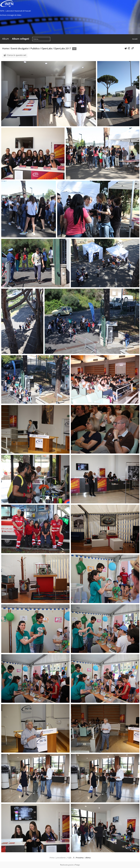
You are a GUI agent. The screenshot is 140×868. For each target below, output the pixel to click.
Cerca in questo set (17, 55)
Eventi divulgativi (20, 48)
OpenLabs (47, 48)
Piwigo (77, 865)
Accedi (135, 39)
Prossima (80, 858)
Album (6, 39)
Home (6, 48)
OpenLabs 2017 (63, 48)
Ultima (88, 858)
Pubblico (35, 48)
